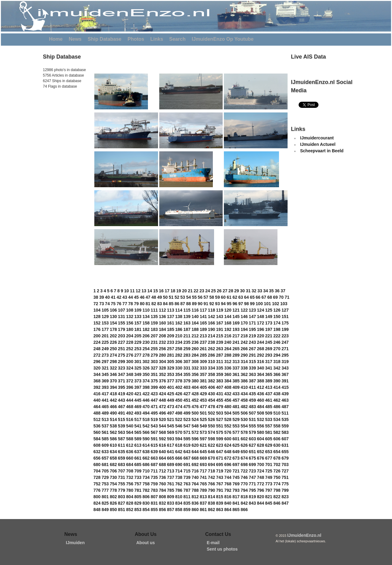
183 (154, 329)
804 (130, 497)
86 (177, 304)
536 (97, 426)
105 (105, 310)
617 (170, 445)
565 (138, 432)
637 (138, 452)
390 (277, 381)
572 (195, 432)
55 (194, 297)
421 (138, 394)
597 (203, 439)
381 (203, 381)
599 (220, 439)
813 (203, 497)
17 (167, 291)
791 (220, 490)
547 (187, 426)
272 (97, 355)
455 (220, 400)
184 (162, 329)
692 (195, 465)
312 (228, 362)
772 (260, 484)
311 (220, 362)
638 (146, 452)
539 (121, 426)
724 (260, 471)
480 (228, 407)
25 (213, 291)
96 (235, 304)
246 (277, 342)
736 (162, 477)
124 (260, 310)
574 (211, 432)
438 (277, 394)
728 (97, 477)
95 (229, 304)
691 (187, 465)
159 (154, 323)
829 (138, 503)
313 (236, 362)
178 (113, 329)
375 (154, 381)
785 (170, 490)
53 (183, 297)
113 (170, 310)
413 (269, 387)
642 (179, 452)
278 (146, 355)
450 (179, 400)
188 (195, 329)
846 (277, 503)
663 (154, 458)
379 (187, 381)
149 (269, 317)
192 (228, 329)
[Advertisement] (61, 131)
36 (277, 291)
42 (119, 297)
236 (195, 342)
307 (187, 362)
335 (220, 368)
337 (236, 368)
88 (189, 304)
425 (170, 394)
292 (260, 355)
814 (211, 497)
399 (154, 387)
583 (285, 432)
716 (195, 471)
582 (277, 432)
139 (187, 317)
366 (277, 374)
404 (195, 387)
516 (130, 419)
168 (228, 323)
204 (130, 336)
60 (223, 297)
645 (203, 452)
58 (212, 297)
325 (138, 368)
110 (146, 310)
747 (252, 477)
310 (211, 362)
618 (179, 445)
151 (285, 317)
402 (179, 387)
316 (260, 362)
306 (179, 362)
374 (146, 381)
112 (162, 310)
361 (236, 374)
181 (138, 329)
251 (121, 349)
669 (203, 458)
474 (179, 407)
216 (228, 336)
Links (157, 39)
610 (113, 445)
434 (244, 394)
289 (236, 355)
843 (252, 503)
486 (277, 407)
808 (162, 497)
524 (195, 419)
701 (269, 465)
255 (154, 349)
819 (252, 497)
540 (130, 426)
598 (211, 439)
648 (228, 452)
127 (285, 310)
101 (268, 304)
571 (187, 432)
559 (285, 426)
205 (138, 336)
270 (277, 349)
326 (146, 368)
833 (170, 503)
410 (244, 387)
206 (146, 336)
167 (220, 323)
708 (130, 471)
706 (113, 471)
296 (97, 362)
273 (105, 355)
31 (248, 291)
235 (187, 342)
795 (252, 490)
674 (244, 458)
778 (113, 490)
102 (275, 304)
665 (170, 458)
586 (113, 439)
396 (130, 387)
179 (121, 329)
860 (195, 510)
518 (146, 419)
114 (179, 310)
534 (277, 419)
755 (121, 484)
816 (228, 497)
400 (162, 387)
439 (285, 394)
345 (105, 374)
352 (162, 374)
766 (211, 484)
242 (244, 342)
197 (269, 329)
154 (113, 323)
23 (202, 291)
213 (203, 336)
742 (211, 477)
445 (138, 400)
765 (203, 484)
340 (260, 368)
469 (138, 407)
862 (211, 510)
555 (252, 426)
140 (195, 317)
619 (187, 445)
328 (162, 368)
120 (228, 310)
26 (219, 291)
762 (179, 484)
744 (228, 477)
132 (130, 317)
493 (138, 413)
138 (179, 317)
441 (105, 400)
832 (162, 503)
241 (236, 342)
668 (195, 458)
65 (252, 297)
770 (244, 484)
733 (138, 477)
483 (252, 407)
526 (211, 419)
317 (269, 362)
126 (277, 310)
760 (162, 484)
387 (252, 381)
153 (105, 323)
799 (285, 490)
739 (187, 477)
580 (260, 432)
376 (162, 381)
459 (252, 400)
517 (138, 419)
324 (130, 368)
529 (236, 419)
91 (206, 304)
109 (138, 310)
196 (260, 329)
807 (154, 497)
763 (187, 484)
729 (105, 477)
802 (113, 497)
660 (130, 458)
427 (187, 394)
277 (138, 355)
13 (144, 291)
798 (277, 490)
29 (237, 291)
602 (244, 439)
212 (195, 336)
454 (211, 400)
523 (187, 419)
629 (269, 445)
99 (252, 304)
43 (125, 297)
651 (252, 452)
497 (170, 413)
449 (170, 400)
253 (138, 349)
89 (194, 304)
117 (203, 310)
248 (97, 349)
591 (154, 439)
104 (97, 310)
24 (208, 291)
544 (162, 426)
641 (170, 452)
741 (203, 477)
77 (125, 304)
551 (220, 426)
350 (146, 374)
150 (277, 317)
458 (244, 400)
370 (113, 381)
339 (252, 368)
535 (285, 419)
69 (276, 297)
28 (231, 291)
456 (228, 400)
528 (228, 419)
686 (146, 465)
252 (130, 349)
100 (259, 304)
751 (285, 477)
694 (211, 465)
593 (170, 439)
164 (195, 323)
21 (190, 291)
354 (179, 374)
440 (97, 400)
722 (244, 471)
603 (252, 439)
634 (113, 452)
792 (228, 490)
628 (260, 445)
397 (138, 387)
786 (179, 490)
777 (105, 490)
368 (97, 381)
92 (212, 304)
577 (236, 432)
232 (162, 342)
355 (187, 374)
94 (223, 304)
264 (228, 349)
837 (203, 503)
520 (162, 419)
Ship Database (104, 39)
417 (105, 394)
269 (269, 349)
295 (285, 355)
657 (105, 458)
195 (252, 329)
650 (244, 452)
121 (236, 310)
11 (132, 291)
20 (184, 291)
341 (269, 368)
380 (195, 381)
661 (138, 458)
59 (217, 297)
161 (170, 323)
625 (236, 445)
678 (277, 458)
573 (203, 432)
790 (211, 490)
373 (138, 381)
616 (162, 445)
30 (243, 291)
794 (244, 490)
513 (105, 419)
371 (121, 381)
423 (154, 394)
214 (211, 336)
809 (170, 497)
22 (196, 291)
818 (244, 497)
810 (179, 497)
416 (97, 394)
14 (150, 291)
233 (170, 342)
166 (211, 323)
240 (228, 342)
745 (236, 477)
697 (236, 465)
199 (285, 329)
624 (228, 445)
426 (179, 394)
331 (187, 368)
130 (113, 317)
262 (211, 349)
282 (179, 355)
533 (269, 419)
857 (170, 510)
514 (113, 419)
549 (203, 426)
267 (252, 349)
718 (211, 471)
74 (107, 304)
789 (203, 490)
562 (113, 432)
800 (97, 497)
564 (130, 432)
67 (264, 297)
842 (244, 503)
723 (252, 471)
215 (220, 336)
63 (241, 297)
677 (269, 458)
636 (130, 452)
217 (236, 336)
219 (252, 336)
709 (138, 471)
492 (130, 413)
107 (121, 310)
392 (97, 387)
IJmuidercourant (317, 138)
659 (121, 458)
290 (244, 355)
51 (171, 297)
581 (269, 432)
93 (217, 304)
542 (146, 426)
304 (162, 362)
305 (170, 362)
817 (236, 497)
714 (179, 471)
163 (187, 323)
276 (130, 355)
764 (195, 484)
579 (252, 432)
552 (228, 426)
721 (236, 471)
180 (130, 329)
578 (244, 432)
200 (97, 336)
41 (113, 297)
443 (121, 400)
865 (236, 510)
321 (105, 368)
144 (228, 317)
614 (146, 445)
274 (113, 355)
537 (105, 426)
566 (146, 432)
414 (277, 387)
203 (121, 336)
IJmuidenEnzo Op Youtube (223, 39)
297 (105, 362)
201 (105, 336)
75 (113, 304)
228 (130, 342)
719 (220, 471)
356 (195, 374)
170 (244, 323)
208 (162, 336)
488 (97, 413)
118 (211, 310)
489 (105, 413)
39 (102, 297)
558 (277, 426)
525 (203, 419)
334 (211, 368)
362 (244, 374)
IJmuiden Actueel (318, 144)
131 (121, 317)
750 (277, 477)
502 (211, 413)
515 (121, 419)
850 (113, 510)
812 (195, 497)
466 (113, 407)
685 (138, 465)
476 (195, 407)
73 (102, 304)
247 (285, 342)
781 (138, 490)
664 (162, 458)
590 (146, 439)
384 (228, 381)
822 (277, 497)
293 (269, 355)
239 (220, 342)
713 (170, 471)
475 (187, 407)
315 (252, 362)
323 (121, 368)
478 (211, 407)
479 (220, 407)
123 (252, 310)
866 (244, 510)
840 (228, 503)
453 (203, 400)
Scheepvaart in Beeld (322, 151)
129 (105, 317)
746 (244, 477)
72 (96, 304)
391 (285, 381)
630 (277, 445)
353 (170, 374)
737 (170, 477)
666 (179, 458)
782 (146, 490)
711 (154, 471)
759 (154, 484)
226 (113, 342)
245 (269, 342)
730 (113, 477)
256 (162, 349)
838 (211, 503)
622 (211, 445)
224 (97, 342)
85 (171, 304)
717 (203, 471)
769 (236, 484)
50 (165, 297)
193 (236, 329)
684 (130, 465)
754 (113, 484)
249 (105, 349)
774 (277, 484)
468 (130, 407)
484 (260, 407)
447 (154, 400)
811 (187, 497)
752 (97, 484)
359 (220, 374)
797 (269, 490)
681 (105, 465)
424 (162, 394)
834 (179, 503)
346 (113, 374)
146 (244, 317)
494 (146, 413)
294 (277, 355)
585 (105, 439)
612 (130, 445)
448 (162, 400)
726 (277, 471)
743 (220, 477)
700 (260, 465)
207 (154, 336)
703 (285, 465)
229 (138, 342)
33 (260, 291)
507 (252, 413)
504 (228, 413)
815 (220, 497)
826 (113, 503)
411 (252, 387)
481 (236, 407)
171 (252, 323)
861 (203, 510)
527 (220, 419)
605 (269, 439)
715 (187, 471)
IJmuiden (75, 543)
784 (162, 490)
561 (105, 432)
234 (179, 342)
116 (195, 310)
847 (285, 503)
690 (179, 465)
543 (154, 426)
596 (195, 439)
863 (220, 510)
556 (260, 426)
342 (277, 368)
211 (187, 336)
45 (136, 297)
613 (138, 445)
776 (97, 490)
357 (203, 374)
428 (195, 394)
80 (142, 304)
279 (154, 355)
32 (254, 291)
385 (236, 381)
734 (146, 477)
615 (154, 445)
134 (146, 317)
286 (211, 355)
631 (285, 445)
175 (285, 323)
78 (131, 304)
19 (179, 291)
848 (97, 510)
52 (177, 297)
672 (228, 458)
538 (113, 426)
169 (236, 323)
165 (203, 323)
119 (220, 310)
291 (252, 355)
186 (179, 329)
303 (154, 362)
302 (146, 362)
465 (105, 407)
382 (211, 381)
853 (138, 510)
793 (236, 490)
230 (146, 342)
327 (154, 368)
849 (105, 510)
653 (269, 452)
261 (203, 349)
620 (195, 445)
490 (113, 413)
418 (113, 394)
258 (179, 349)
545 (170, 426)
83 (160, 304)
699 (252, 465)
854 (146, 510)
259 (187, 349)
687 (154, 465)
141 (203, 317)
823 (285, 497)
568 (162, 432)
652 (260, 452)
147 (252, 317)
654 (277, 452)
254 (146, 349)
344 (97, 374)
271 (285, 349)
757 (138, 484)
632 (97, 452)
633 (105, 452)
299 (121, 362)
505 (236, 413)
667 (187, 458)
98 (247, 304)
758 (146, 484)
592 (162, 439)
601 (236, 439)
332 (195, 368)
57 (206, 297)
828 (130, 503)
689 (170, 465)
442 (113, 400)
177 (105, 329)
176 (97, 329)
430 (211, 394)
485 (269, 407)
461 (269, 400)
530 (244, 419)
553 (236, 426)
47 (148, 297)
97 (241, 304)
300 (130, 362)
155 (121, 323)
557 (269, 426)
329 (170, 368)
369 (105, 381)
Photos (136, 39)
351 (154, 374)
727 (285, 471)
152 (97, 323)
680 (97, 465)
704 (97, 471)
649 (236, 452)
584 (97, 439)
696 (228, 465)
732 (130, 477)
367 (285, 374)
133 (138, 317)
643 (187, 452)
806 (146, 497)
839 (220, 503)
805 (138, 497)
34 (266, 291)
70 (281, 297)
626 (244, 445)
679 (285, 458)
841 (236, 503)
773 (269, 484)
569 (170, 432)
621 (203, 445)
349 (138, 374)
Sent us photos (222, 549)
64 (247, 297)
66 (258, 297)
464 (97, 407)
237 (203, 342)
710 (146, 471)
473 (170, 407)
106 (113, 310)
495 (154, 413)
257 (170, 349)
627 (252, 445)
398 (146, 387)
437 (269, 394)
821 (269, 497)
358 (211, 374)
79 (136, 304)
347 (121, 374)
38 (96, 297)
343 (285, 368)
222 (277, 336)
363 (252, 374)
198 (277, 329)
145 (236, 317)
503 (220, 413)
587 (121, 439)
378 (179, 381)
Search (177, 39)
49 (160, 297)
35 (271, 291)
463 (285, 400)
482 (244, 407)
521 (170, 419)
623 (220, 445)
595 (187, 439)
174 (277, 323)
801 (105, 497)
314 (244, 362)
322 (113, 368)
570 (179, 432)
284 (195, 355)
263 (220, 349)
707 (121, 471)
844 (260, 503)
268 (260, 349)
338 (244, 368)
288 (228, 355)
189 (203, 329)
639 (154, 452)
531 (252, 419)
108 (130, 310)
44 (131, 297)
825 (105, 503)
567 (154, 432)
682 (113, 465)
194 (244, 329)
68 (270, 297)
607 (285, 439)
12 (138, 291)
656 (97, 458)
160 (162, 323)
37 (283, 291)
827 (121, 503)
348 (130, 374)
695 (220, 465)
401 (170, 387)
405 (203, 387)
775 (285, 484)
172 (260, 323)
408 (228, 387)
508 (260, 413)
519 (154, 419)
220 (260, 336)
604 (260, 439)
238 (211, 342)
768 (228, 484)
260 (195, 349)
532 (260, 419)
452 (195, 400)
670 (211, 458)
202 (113, 336)
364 (260, 374)
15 (156, 291)
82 (154, 304)
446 (146, 400)
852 (130, 510)
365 (269, 374)
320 (97, 368)
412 (260, 387)
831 (154, 503)
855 (154, 510)
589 (138, 439)
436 (260, 394)
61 (229, 297)
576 (228, 432)
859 (187, 510)
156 (130, 323)
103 (284, 304)
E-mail (213, 543)
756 (130, 484)
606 (277, 439)
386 (244, 381)
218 (244, 336)
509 (269, 413)
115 (187, 310)
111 (154, 310)
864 (228, 510)
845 (269, 503)
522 (179, 419)
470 (146, 407)
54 (189, 297)
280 (162, 355)
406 (211, 387)
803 (121, 497)
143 (220, 317)
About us (146, 543)
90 (200, 304)
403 (187, 387)
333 (203, 368)
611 (121, 445)
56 (200, 297)
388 (260, 381)
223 (285, 336)
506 (244, 413)
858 (179, 510)
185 (170, 329)
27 (225, 291)
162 (179, 323)
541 (138, 426)
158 (146, 323)
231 (154, 342)
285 (203, 355)
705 (105, 471)
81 (148, 304)
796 (260, 490)
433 (236, 394)
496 (162, 413)
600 (228, 439)
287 (220, 355)
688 (162, 465)
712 (162, 471)
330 (179, 368)
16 (161, 291)
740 (195, 477)
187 (187, 329)
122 (244, 310)
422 (146, 394)
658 (113, 458)
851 (121, 510)
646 (211, 452)
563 (121, 432)
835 (187, 503)
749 (269, 477)
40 (107, 297)
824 (97, 503)
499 (187, 413)
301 (138, 362)
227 (121, 342)
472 (162, 407)
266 (244, 349)
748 (260, 477)
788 (195, 490)
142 (211, 317)
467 (121, 407)
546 (179, 426)
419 (121, 394)
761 (170, 484)
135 (154, 317)
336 (228, 368)
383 (220, 381)
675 (252, 458)
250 (113, 349)
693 (203, 465)
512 (97, 419)
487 (285, 407)
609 (105, 445)
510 (277, 413)
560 (97, 432)
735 (154, 477)
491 (121, 413)
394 (113, 387)
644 (195, 452)
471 (154, 407)
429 (203, 394)
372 (130, 381)
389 (269, 381)
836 (195, 503)
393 (105, 387)
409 (236, 387)
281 (170, 355)
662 (146, 458)
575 (220, 432)
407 (220, 387)
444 (130, 400)
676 (260, 458)
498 (179, 413)
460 (260, 400)
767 (220, 484)
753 (105, 484)
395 (121, 387)
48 (154, 297)
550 (211, 426)
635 (121, 452)
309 (203, 362)
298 (113, 362)
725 (269, 471)
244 (260, 342)
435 (252, 394)
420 (130, 394)
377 (170, 381)
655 (285, 452)
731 (121, 477)
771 (252, 484)
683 (121, 465)
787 (187, 490)
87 (183, 304)
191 (220, 329)
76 (119, 304)
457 (236, 400)
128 (97, 317)
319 (285, 362)
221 (269, 336)
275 (121, 355)
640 (162, 452)
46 (142, 297)
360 (228, 374)
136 (162, 317)
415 (285, 387)
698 (244, 465)
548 (195, 426)
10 (126, 291)
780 (130, 490)
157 (138, 323)
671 (220, 458)
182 (146, 329)
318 (277, 362)
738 (179, 477)
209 (170, 336)
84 (165, 304)
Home (56, 39)
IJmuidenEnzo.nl (304, 535)
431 (220, 394)
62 (235, 297)
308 (195, 362)
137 (170, 317)
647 (220, 452)
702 (277, 465)
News (75, 39)
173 (269, 323)
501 (203, 413)
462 (277, 400)
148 (260, 317)
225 (105, 342)
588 (130, 439)
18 (173, 291)
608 (97, 445)
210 (179, 336)
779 (121, 490)
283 (187, 355)
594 (179, 439)
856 (162, 510)
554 (244, 426)
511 (285, 413)
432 (228, 394)
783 (154, 490)
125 (269, 310)
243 (252, 342)
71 (287, 297)
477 (203, 407)
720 (228, 471)
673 (236, 458)
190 (211, 329)
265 (236, 349)
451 (187, 400)
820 (260, 497)
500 (195, 413)
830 (146, 503)
